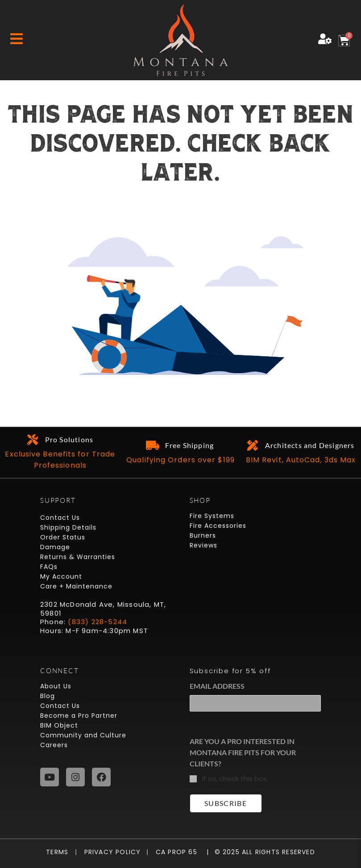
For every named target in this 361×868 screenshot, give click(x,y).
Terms (59, 852)
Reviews (203, 545)
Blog (48, 696)
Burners (203, 535)
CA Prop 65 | (179, 852)
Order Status (63, 537)
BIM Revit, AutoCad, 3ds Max (301, 460)
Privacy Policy (109, 852)
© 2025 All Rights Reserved (265, 852)
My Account (61, 576)
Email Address (217, 686)
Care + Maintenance (76, 586)
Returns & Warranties (78, 557)
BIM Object (59, 725)
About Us (56, 686)
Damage (55, 547)
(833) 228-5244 (98, 622)
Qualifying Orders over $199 (180, 460)
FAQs (49, 567)
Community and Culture (83, 735)
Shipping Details (68, 527)
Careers (54, 745)
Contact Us (60, 518)
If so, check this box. (235, 779)
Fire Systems (212, 516)
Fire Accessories (218, 526)
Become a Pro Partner (79, 716)
